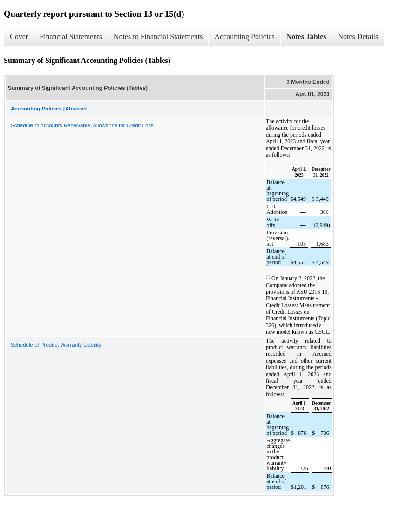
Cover (19, 37)
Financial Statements (71, 37)
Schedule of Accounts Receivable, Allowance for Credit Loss (82, 125)
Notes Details (358, 37)
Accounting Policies (244, 37)
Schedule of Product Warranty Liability (56, 345)
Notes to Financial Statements (158, 37)
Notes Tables (306, 37)
